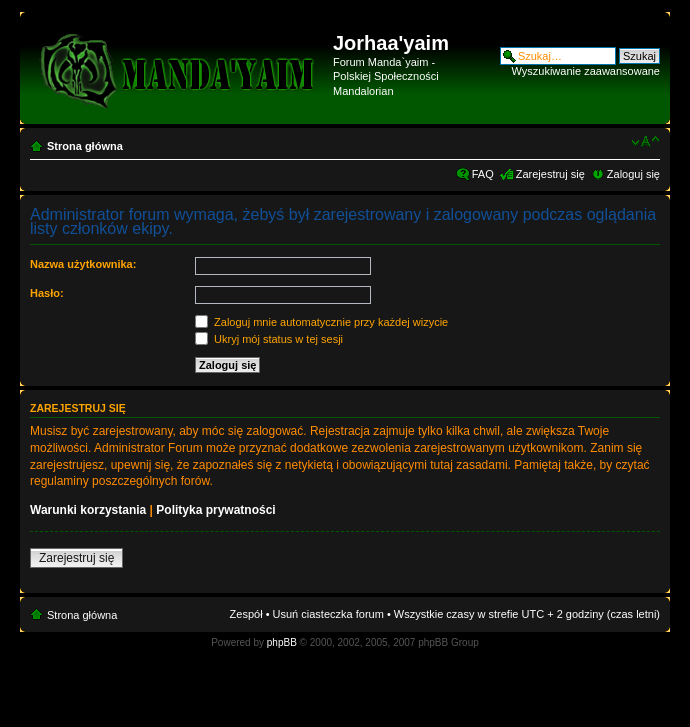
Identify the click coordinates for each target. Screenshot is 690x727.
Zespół (246, 614)
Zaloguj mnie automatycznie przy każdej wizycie (321, 322)
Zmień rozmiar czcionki (645, 142)
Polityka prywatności (215, 510)
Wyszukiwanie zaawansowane (586, 71)
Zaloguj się (633, 174)
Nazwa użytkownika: (83, 264)
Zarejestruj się (550, 174)
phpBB (282, 642)
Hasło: (47, 293)
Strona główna (85, 146)
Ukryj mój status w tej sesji (269, 339)
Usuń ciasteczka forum (328, 614)
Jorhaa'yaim (391, 43)
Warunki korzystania (88, 510)
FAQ (483, 174)
